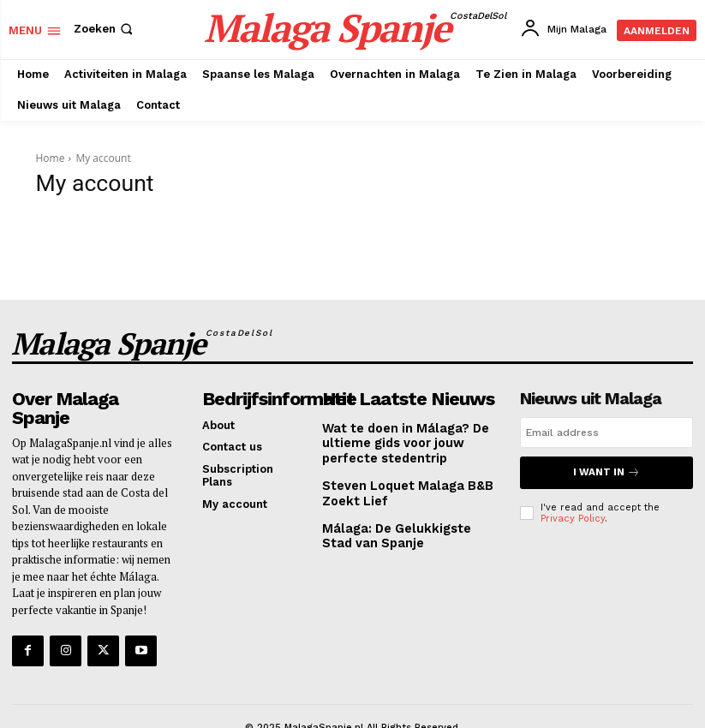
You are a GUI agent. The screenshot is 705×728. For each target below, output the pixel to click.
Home (51, 158)
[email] (606, 424)
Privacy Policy (573, 507)
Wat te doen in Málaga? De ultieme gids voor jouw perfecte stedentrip (397, 432)
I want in (606, 463)
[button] (105, 29)
